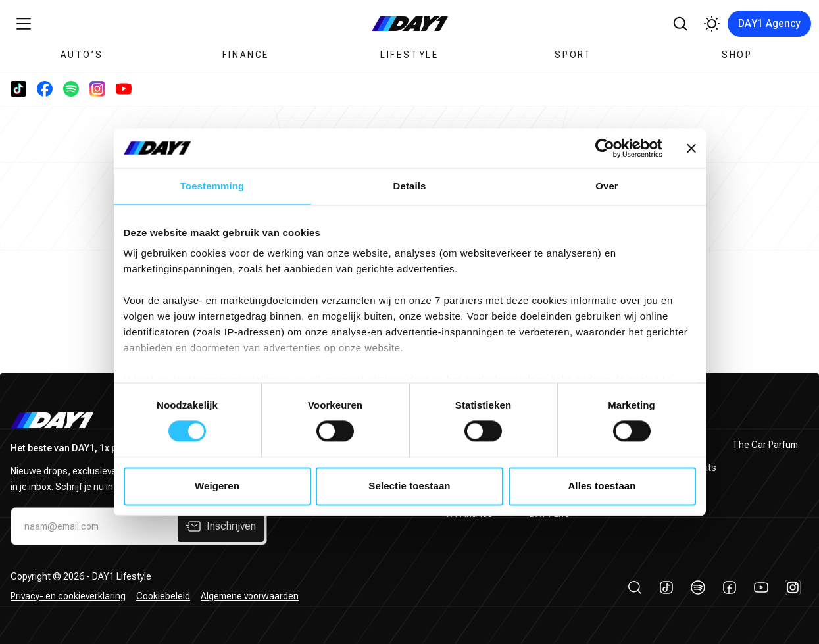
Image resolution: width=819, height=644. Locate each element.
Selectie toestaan (409, 486)
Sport (573, 55)
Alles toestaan (602, 486)
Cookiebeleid (163, 596)
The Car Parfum (765, 445)
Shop (737, 55)
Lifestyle (409, 55)
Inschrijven (221, 526)
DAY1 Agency (769, 23)
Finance (246, 55)
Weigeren (217, 486)
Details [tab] (410, 186)
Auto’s (82, 55)
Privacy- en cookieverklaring (68, 596)
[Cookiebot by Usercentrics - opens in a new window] (605, 148)
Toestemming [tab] (212, 186)
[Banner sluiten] (691, 148)
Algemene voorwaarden (250, 596)
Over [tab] (607, 186)
